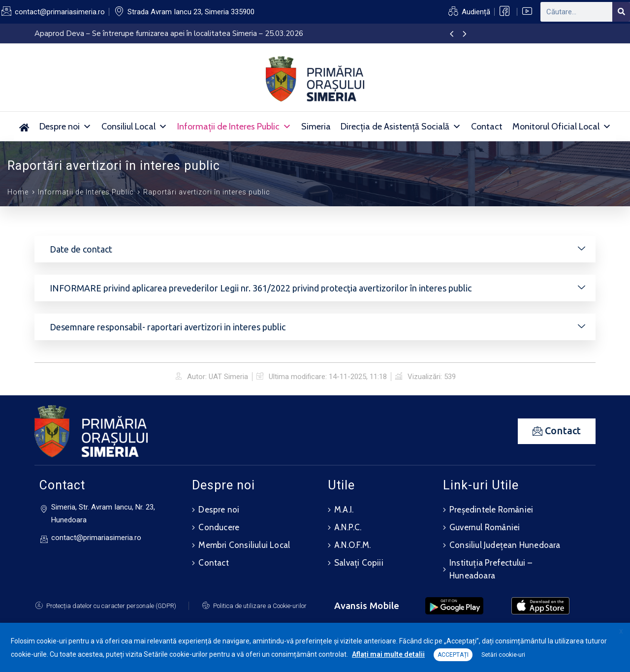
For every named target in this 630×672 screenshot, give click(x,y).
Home (18, 192)
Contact (487, 127)
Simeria (316, 127)
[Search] (621, 12)
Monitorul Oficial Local (562, 127)
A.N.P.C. (348, 527)
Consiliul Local (134, 127)
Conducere (219, 527)
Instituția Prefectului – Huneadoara (491, 569)
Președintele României (491, 510)
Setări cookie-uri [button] (503, 655)
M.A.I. (344, 510)
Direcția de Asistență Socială (401, 127)
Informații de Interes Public (234, 127)
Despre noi (65, 127)
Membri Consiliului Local (244, 545)
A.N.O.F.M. (352, 545)
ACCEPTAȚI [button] (453, 655)
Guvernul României (485, 527)
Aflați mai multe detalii (388, 654)
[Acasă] (24, 127)
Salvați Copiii (359, 563)
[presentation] (452, 34)
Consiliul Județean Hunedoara (505, 545)
